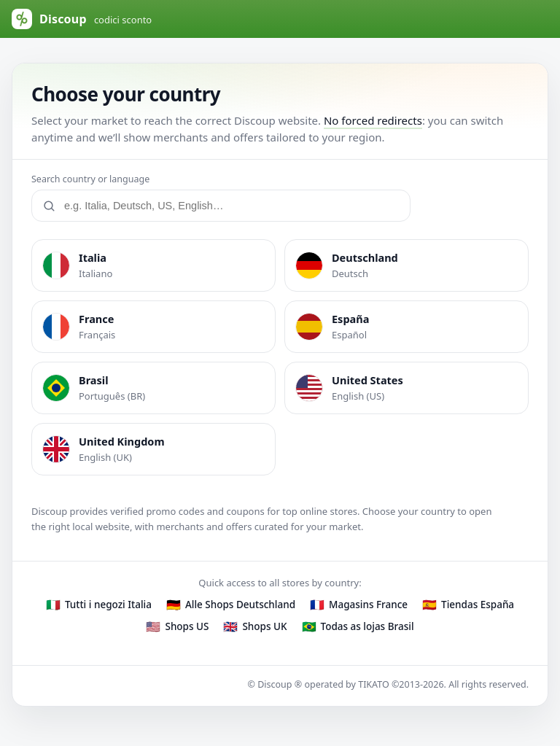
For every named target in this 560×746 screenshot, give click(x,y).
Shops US (187, 626)
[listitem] (153, 265)
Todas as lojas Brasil (367, 626)
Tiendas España (478, 605)
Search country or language (90, 179)
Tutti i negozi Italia (108, 605)
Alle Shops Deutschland (240, 605)
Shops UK (264, 626)
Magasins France (368, 605)
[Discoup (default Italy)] (92, 19)
